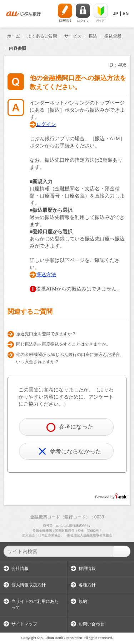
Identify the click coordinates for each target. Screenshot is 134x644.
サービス (73, 36)
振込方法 (46, 274)
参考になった (70, 427)
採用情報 (87, 569)
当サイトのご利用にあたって (35, 605)
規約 (83, 601)
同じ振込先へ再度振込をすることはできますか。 (63, 344)
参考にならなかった (70, 451)
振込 (93, 36)
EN (126, 14)
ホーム (14, 36)
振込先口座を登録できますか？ (46, 334)
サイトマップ (24, 624)
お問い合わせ (91, 624)
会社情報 (20, 569)
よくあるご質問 (42, 36)
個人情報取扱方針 (29, 585)
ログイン (46, 124)
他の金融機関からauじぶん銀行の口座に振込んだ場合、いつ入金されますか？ (70, 358)
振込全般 (113, 36)
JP (116, 14)
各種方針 (87, 585)
